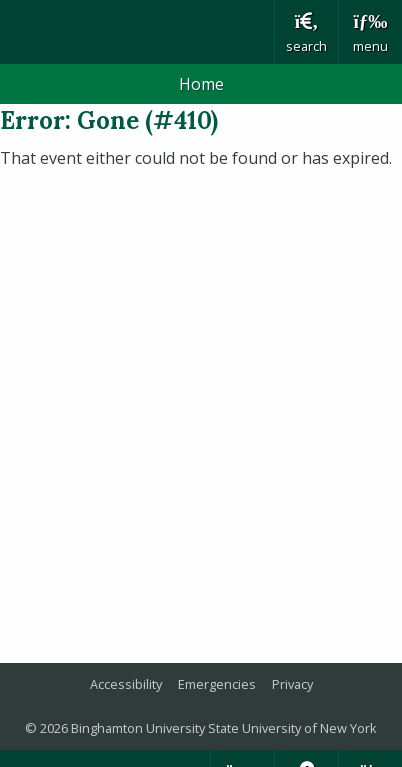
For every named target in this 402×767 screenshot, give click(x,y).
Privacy (292, 684)
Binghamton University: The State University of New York (137, 32)
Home (201, 84)
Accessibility (126, 684)
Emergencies (217, 684)
